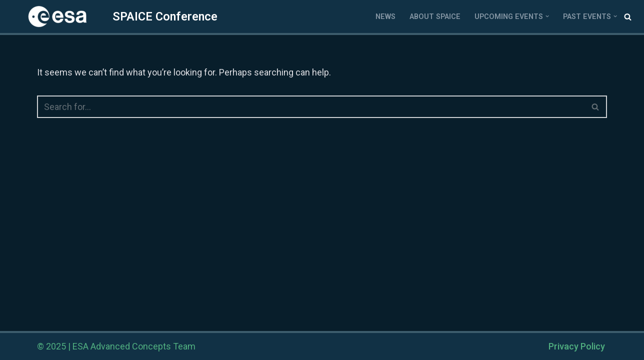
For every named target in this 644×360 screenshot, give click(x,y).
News (385, 17)
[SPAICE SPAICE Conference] (112, 16)
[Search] (628, 17)
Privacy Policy (577, 346)
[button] (547, 16)
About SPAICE (435, 17)
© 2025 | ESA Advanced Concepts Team (116, 346)
